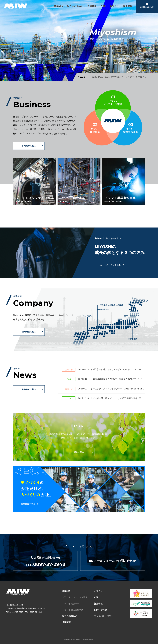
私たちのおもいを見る (111, 265)
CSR (103, 6)
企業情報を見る (29, 332)
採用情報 (128, 6)
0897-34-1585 (36, 612)
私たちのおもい (75, 6)
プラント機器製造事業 (73, 610)
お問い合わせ (100, 610)
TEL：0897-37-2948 (15, 612)
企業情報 (92, 6)
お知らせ (114, 6)
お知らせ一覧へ (29, 389)
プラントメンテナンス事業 (75, 597)
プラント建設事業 (71, 604)
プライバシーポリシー (105, 616)
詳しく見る (79, 452)
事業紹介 (59, 6)
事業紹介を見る (29, 146)
